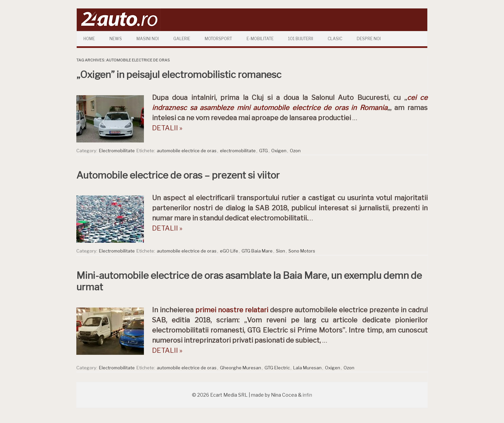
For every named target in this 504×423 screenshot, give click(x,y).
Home (89, 39)
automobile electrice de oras (187, 151)
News (116, 39)
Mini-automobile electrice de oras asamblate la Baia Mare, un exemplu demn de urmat (249, 281)
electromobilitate (238, 151)
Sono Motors (302, 251)
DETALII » (167, 128)
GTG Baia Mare (257, 251)
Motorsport (218, 39)
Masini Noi (148, 39)
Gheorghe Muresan (241, 368)
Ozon (295, 151)
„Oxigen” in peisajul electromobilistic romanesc (179, 75)
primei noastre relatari (232, 310)
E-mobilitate (260, 39)
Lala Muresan (307, 368)
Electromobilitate (117, 151)
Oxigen (279, 151)
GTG (263, 151)
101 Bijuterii (301, 39)
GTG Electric (277, 368)
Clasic (335, 39)
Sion (281, 251)
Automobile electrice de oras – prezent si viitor (178, 175)
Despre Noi (369, 39)
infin (307, 395)
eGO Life (229, 251)
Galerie (182, 39)
